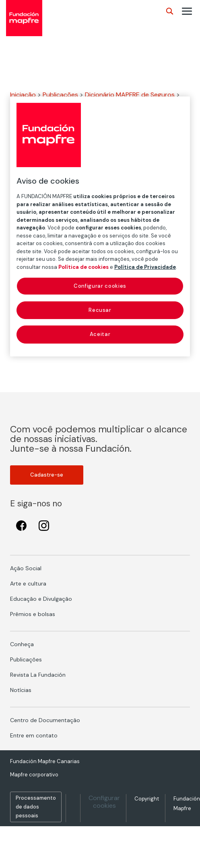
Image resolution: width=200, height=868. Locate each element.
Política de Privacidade (145, 267)
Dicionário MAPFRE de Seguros (130, 95)
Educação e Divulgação (41, 599)
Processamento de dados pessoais (36, 807)
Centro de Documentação (45, 720)
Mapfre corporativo (34, 775)
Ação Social (26, 568)
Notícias (21, 690)
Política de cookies (84, 267)
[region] (100, 226)
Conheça (22, 644)
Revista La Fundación (38, 675)
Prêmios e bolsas (33, 614)
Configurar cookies (104, 802)
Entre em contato (34, 735)
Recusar (100, 310)
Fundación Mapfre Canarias (45, 761)
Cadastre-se (47, 475)
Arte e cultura (28, 583)
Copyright (147, 799)
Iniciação (23, 95)
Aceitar (100, 334)
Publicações (60, 95)
